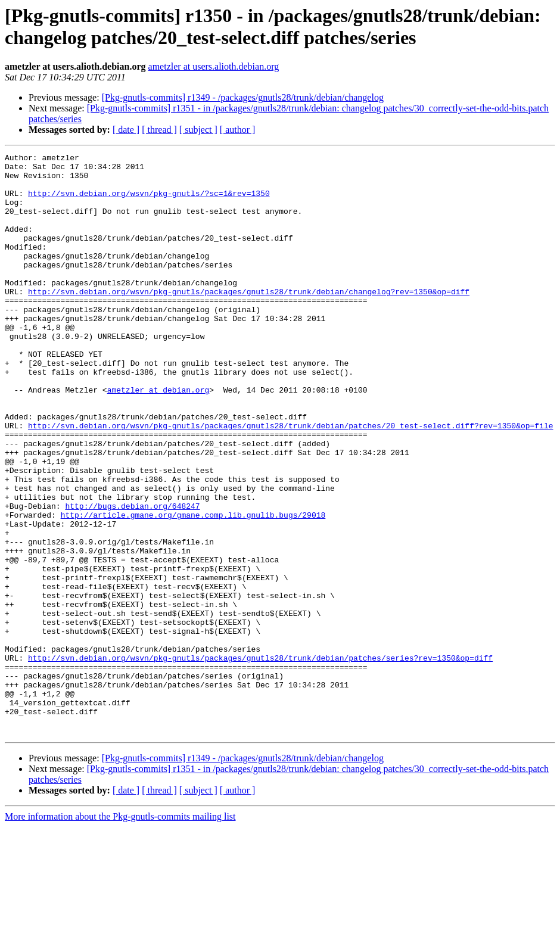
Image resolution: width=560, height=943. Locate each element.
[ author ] (238, 130)
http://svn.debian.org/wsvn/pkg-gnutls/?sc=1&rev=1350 (149, 202)
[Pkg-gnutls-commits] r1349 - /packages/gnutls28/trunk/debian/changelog (243, 97)
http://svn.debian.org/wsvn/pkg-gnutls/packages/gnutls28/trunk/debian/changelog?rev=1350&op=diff (249, 320)
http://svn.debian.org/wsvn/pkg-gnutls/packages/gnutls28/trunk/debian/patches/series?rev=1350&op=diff (260, 760)
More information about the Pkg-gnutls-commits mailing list (120, 933)
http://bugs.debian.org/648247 (132, 577)
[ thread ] (159, 130)
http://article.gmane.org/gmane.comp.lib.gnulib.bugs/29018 (193, 588)
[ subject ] (198, 130)
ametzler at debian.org (158, 438)
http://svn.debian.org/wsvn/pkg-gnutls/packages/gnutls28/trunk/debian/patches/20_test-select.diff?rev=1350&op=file (290, 481)
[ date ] (126, 130)
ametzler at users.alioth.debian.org (214, 66)
